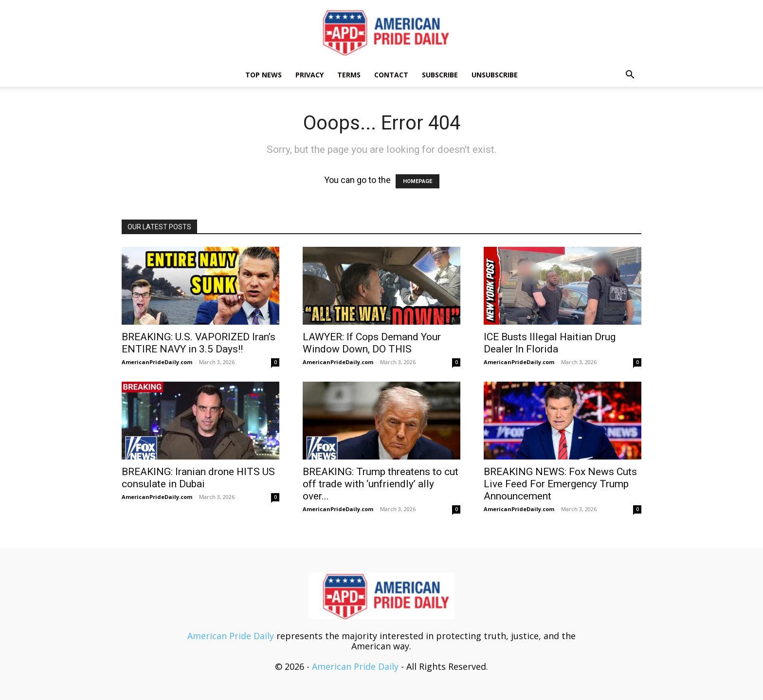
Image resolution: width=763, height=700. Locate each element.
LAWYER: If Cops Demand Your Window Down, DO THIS (372, 343)
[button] (630, 75)
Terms (349, 75)
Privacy (309, 75)
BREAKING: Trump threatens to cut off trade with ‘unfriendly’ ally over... (381, 484)
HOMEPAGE (418, 181)
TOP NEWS (263, 75)
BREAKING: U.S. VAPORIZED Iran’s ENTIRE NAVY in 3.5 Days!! (199, 343)
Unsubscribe (495, 75)
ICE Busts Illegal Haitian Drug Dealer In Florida (550, 343)
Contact (391, 75)
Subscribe (440, 75)
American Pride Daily (231, 636)
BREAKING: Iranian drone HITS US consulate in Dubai (198, 478)
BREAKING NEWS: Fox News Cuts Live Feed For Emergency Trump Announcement (560, 484)
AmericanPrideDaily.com (157, 362)
